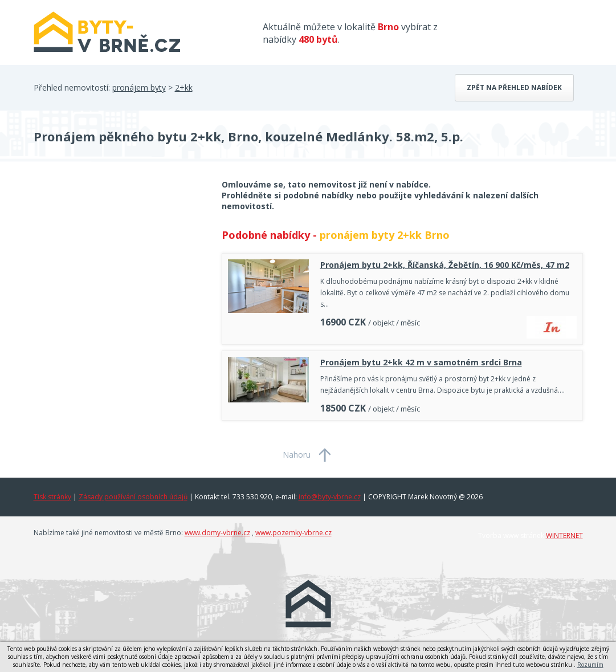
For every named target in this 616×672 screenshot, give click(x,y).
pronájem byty (139, 87)
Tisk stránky (52, 497)
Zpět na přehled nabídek (514, 87)
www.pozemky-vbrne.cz (293, 533)
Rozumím (590, 665)
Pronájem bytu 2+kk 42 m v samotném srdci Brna (421, 362)
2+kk (184, 87)
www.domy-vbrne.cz (217, 533)
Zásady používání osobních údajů (133, 497)
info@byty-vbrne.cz (330, 497)
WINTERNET (564, 535)
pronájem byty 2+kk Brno (385, 235)
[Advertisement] (119, 270)
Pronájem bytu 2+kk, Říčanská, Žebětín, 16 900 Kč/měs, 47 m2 (445, 265)
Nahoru (297, 455)
